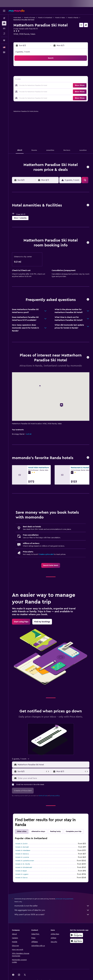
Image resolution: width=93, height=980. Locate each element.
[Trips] (4, 40)
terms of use (43, 796)
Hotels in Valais (60, 18)
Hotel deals (17, 18)
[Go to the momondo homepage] (17, 11)
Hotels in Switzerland (45, 18)
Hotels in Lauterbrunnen (25, 861)
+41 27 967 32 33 (21, 37)
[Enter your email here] (53, 778)
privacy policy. (55, 796)
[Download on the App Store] (77, 941)
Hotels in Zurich (21, 844)
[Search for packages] (4, 33)
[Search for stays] (4, 23)
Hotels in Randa (73, 18)
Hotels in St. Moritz (23, 864)
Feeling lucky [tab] (55, 831)
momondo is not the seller (52, 906)
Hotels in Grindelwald (24, 867)
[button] (4, 11)
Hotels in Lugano (22, 874)
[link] (51, 565)
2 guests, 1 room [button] (23, 52)
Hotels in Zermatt (22, 847)
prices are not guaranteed (64, 899)
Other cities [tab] (22, 831)
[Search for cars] (4, 28)
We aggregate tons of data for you (52, 910)
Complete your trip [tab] (74, 831)
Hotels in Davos (21, 878)
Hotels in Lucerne (22, 857)
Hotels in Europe (30, 18)
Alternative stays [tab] (38, 831)
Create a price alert (46, 554)
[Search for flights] (4, 18)
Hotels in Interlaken (23, 850)
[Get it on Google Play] (77, 935)
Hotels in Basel (21, 871)
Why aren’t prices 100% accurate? (52, 915)
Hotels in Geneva (22, 854)
